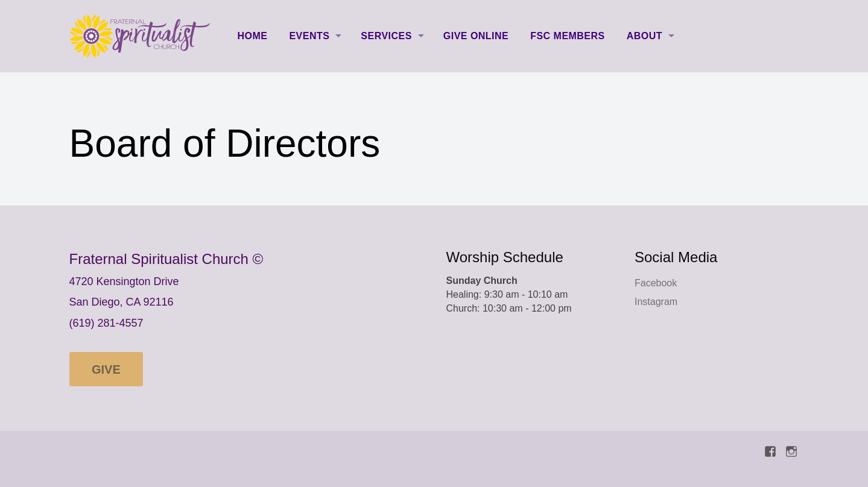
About (645, 36)
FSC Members (568, 36)
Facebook (656, 283)
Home (253, 36)
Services (386, 36)
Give (106, 369)
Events (309, 36)
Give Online (476, 36)
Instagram (656, 302)
